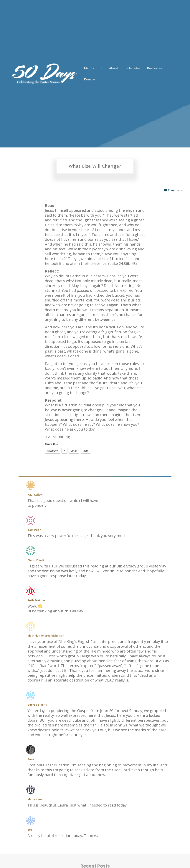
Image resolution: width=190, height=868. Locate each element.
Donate (90, 79)
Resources (155, 68)
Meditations (93, 68)
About (114, 68)
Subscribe (133, 68)
